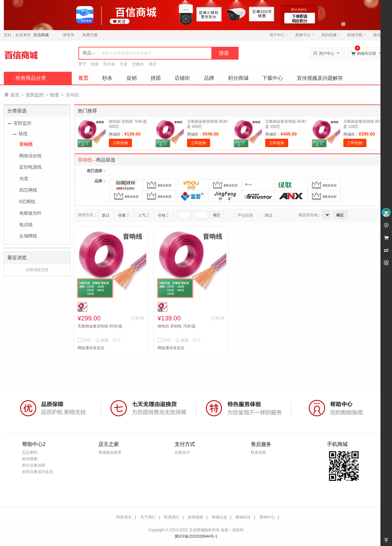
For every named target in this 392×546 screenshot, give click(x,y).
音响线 (26, 144)
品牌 (209, 78)
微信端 (379, 35)
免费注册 (90, 35)
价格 (162, 215)
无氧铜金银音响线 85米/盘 (100, 326)
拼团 (156, 78)
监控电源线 (30, 167)
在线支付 (182, 452)
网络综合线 (30, 156)
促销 (132, 78)
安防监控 (35, 95)
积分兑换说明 (34, 465)
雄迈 (152, 64)
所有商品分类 (31, 78)
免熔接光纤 (30, 213)
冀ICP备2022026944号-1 (196, 536)
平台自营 (243, 215)
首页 (83, 78)
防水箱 (109, 64)
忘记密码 (30, 452)
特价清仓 (124, 517)
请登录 (69, 35)
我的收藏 (331, 35)
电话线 (26, 225)
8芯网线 (27, 202)
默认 (106, 215)
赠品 (266, 215)
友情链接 (195, 517)
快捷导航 (357, 35)
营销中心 (267, 517)
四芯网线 (28, 190)
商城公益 (219, 517)
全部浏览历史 (37, 270)
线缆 (54, 95)
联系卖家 (258, 452)
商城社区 (243, 517)
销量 (122, 215)
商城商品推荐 (110, 452)
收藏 (102, 340)
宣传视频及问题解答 (320, 78)
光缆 (24, 178)
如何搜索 (30, 459)
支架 (124, 64)
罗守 (82, 64)
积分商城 (238, 78)
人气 (142, 215)
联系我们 (172, 517)
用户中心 (279, 35)
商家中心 (305, 35)
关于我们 (148, 517)
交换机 (138, 64)
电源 (95, 64)
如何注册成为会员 (37, 472)
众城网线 (28, 236)
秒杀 (107, 78)
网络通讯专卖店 (91, 348)
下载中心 (273, 78)
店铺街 (182, 78)
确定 (217, 215)
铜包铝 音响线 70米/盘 (177, 326)
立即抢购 (120, 143)
